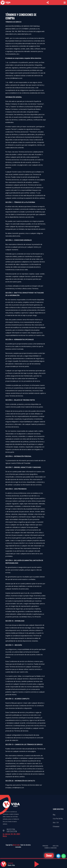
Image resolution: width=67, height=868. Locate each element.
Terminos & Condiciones (51, 848)
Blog (54, 815)
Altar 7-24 (56, 823)
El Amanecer (56, 826)
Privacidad (45, 846)
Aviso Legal (56, 846)
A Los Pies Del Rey (58, 819)
